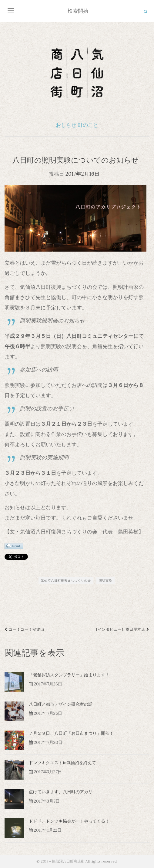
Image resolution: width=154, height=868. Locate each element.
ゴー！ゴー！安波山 (24, 629)
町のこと (88, 125)
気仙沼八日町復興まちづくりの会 (66, 581)
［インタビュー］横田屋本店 (122, 629)
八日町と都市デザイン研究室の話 (61, 704)
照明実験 (105, 581)
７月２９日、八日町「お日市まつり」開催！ (71, 733)
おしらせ (66, 125)
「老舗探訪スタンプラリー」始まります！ (69, 675)
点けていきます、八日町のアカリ (61, 792)
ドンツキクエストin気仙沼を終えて (62, 763)
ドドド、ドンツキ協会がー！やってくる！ (69, 821)
